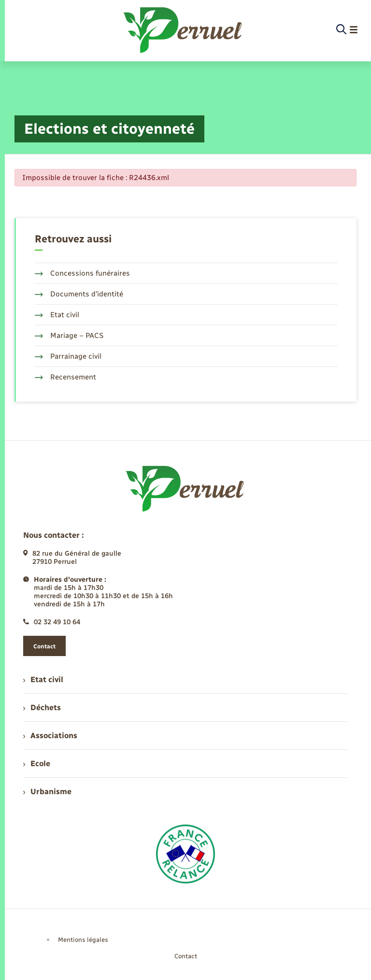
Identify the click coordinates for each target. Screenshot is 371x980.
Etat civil (57, 315)
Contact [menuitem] (186, 956)
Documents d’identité (79, 294)
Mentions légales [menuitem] (83, 940)
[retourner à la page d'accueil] (183, 30)
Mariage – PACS (69, 336)
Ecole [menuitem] (37, 763)
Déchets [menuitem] (42, 707)
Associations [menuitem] (50, 735)
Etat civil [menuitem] (43, 679)
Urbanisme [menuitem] (47, 791)
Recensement (65, 377)
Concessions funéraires (82, 273)
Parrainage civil (68, 356)
